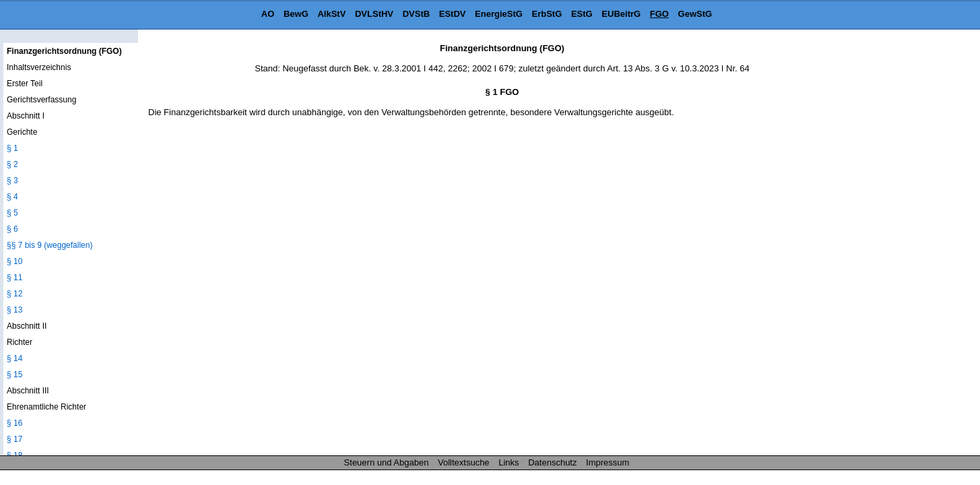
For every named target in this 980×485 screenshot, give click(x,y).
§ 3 (12, 181)
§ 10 (14, 261)
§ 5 (12, 213)
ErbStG (547, 14)
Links (509, 462)
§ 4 (12, 197)
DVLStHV (374, 14)
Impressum (608, 462)
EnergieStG (499, 14)
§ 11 (14, 278)
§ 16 (14, 423)
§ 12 (14, 294)
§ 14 (14, 358)
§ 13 (14, 310)
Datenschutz (552, 462)
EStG (582, 14)
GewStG (695, 14)
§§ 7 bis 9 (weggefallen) (50, 245)
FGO (659, 14)
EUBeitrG (621, 14)
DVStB (416, 14)
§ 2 (12, 164)
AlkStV (331, 14)
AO (268, 14)
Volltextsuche (464, 462)
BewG (296, 14)
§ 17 (14, 439)
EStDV (453, 14)
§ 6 (12, 229)
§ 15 (14, 375)
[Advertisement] (913, 245)
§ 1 (12, 148)
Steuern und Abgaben (387, 462)
